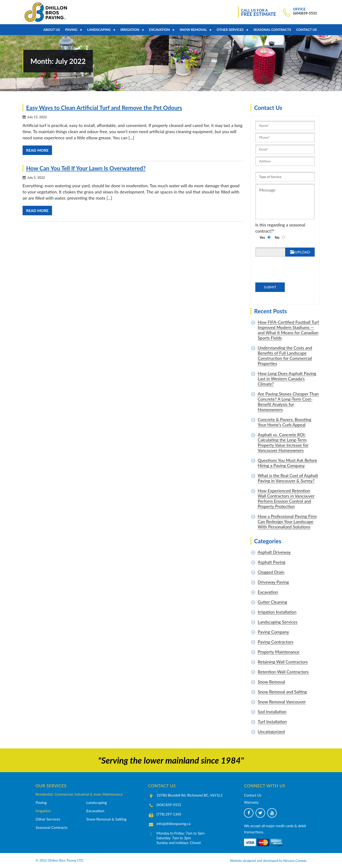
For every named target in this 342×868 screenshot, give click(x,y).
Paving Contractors (275, 642)
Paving (41, 802)
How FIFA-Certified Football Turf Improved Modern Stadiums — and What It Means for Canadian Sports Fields (288, 330)
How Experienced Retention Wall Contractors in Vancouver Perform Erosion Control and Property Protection (286, 498)
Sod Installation (272, 712)
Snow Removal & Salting (106, 819)
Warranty (251, 802)
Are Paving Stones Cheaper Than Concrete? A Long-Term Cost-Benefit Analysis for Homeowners (288, 402)
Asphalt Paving (272, 562)
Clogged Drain (271, 572)
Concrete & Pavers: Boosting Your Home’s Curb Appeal (285, 422)
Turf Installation (272, 722)
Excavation (160, 30)
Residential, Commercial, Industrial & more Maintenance (79, 794)
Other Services (230, 30)
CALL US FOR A (259, 12)
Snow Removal (193, 30)
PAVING (71, 30)
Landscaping (99, 30)
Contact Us (306, 30)
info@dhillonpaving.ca (174, 824)
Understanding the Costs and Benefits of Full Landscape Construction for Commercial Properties (285, 356)
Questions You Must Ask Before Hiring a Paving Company (287, 463)
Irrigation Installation (277, 612)
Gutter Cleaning (272, 602)
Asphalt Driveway (274, 552)
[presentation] (279, 273)
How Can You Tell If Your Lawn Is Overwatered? (86, 168)
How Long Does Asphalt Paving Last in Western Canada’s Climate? (287, 379)
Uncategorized (271, 732)
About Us (52, 30)
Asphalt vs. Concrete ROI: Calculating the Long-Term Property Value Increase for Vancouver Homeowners (283, 442)
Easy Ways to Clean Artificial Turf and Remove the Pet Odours (104, 108)
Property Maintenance (279, 652)
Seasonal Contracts (272, 30)
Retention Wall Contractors (283, 672)
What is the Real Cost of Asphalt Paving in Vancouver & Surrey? (288, 478)
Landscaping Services (278, 622)
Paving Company (273, 632)
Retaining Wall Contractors (283, 662)
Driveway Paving (273, 582)
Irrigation (130, 30)
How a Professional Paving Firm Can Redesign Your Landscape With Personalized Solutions (287, 521)
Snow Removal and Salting (282, 692)
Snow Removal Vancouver (282, 702)
